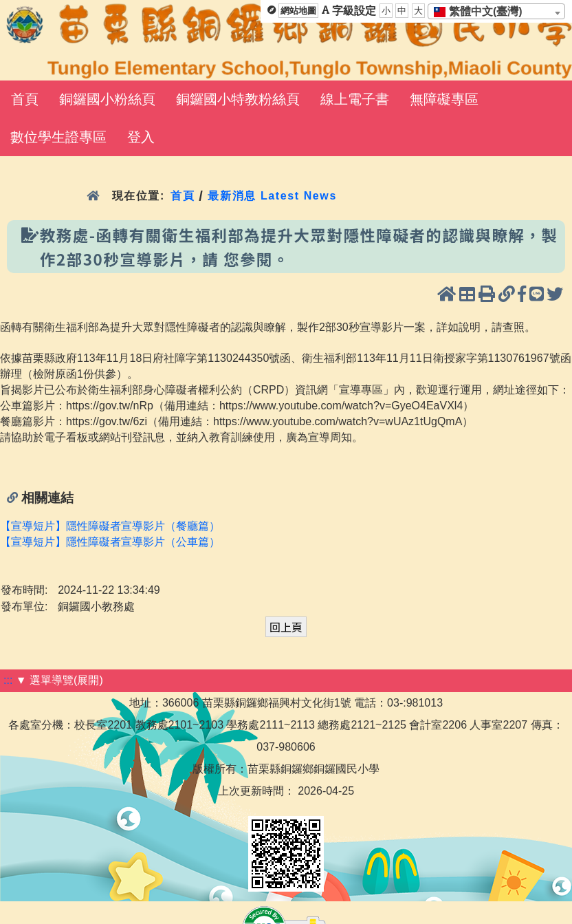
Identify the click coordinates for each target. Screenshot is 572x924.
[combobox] (496, 11)
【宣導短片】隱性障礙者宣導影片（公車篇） (110, 542)
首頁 (25, 99)
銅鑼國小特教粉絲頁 (238, 99)
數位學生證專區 (58, 137)
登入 (141, 137)
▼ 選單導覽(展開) (59, 680)
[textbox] (482, 12)
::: (8, 680)
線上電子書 (355, 99)
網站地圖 (298, 11)
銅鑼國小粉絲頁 (107, 99)
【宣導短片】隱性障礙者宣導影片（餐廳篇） (110, 526)
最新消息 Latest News (272, 196)
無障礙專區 (444, 99)
